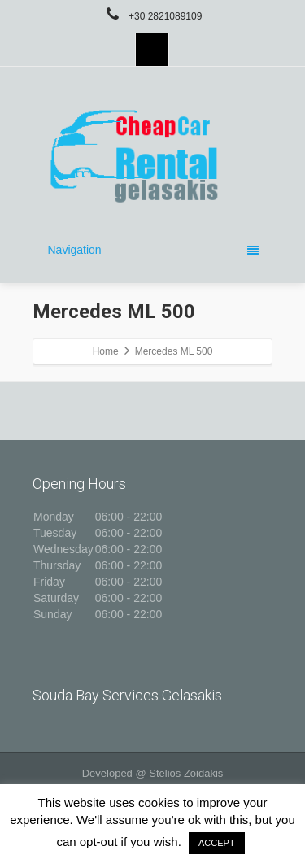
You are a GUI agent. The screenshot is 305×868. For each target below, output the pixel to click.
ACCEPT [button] (217, 843)
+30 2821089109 (153, 16)
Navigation (153, 250)
